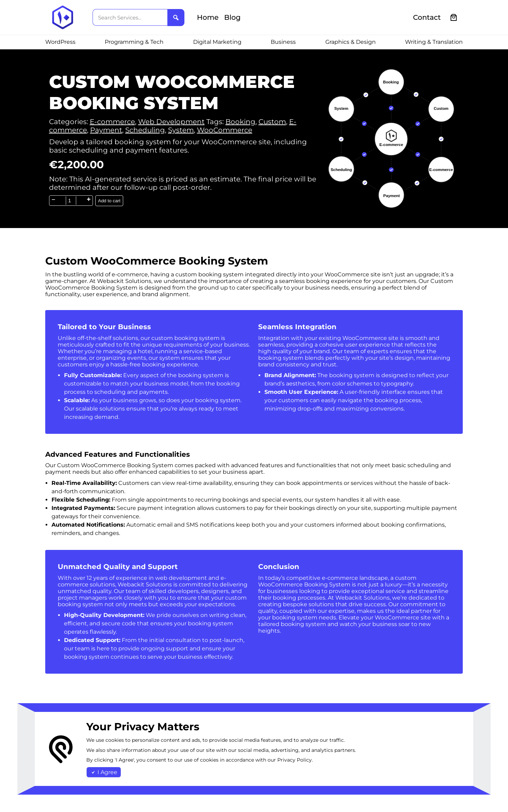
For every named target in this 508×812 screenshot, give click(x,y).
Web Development (171, 122)
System (181, 130)
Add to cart (109, 201)
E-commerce (112, 122)
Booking (240, 122)
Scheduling (145, 130)
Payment (106, 130)
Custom (272, 122)
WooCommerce (225, 130)
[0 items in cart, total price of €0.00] (454, 18)
